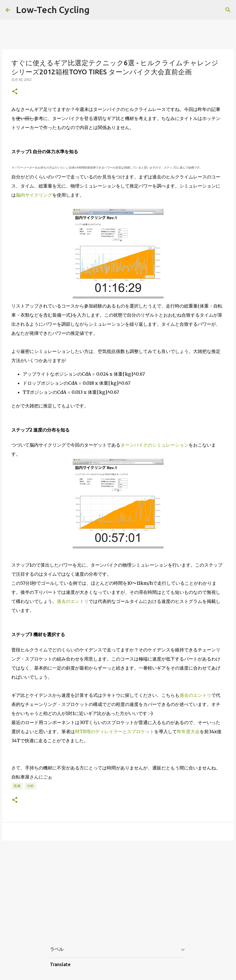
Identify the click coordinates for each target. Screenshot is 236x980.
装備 (17, 786)
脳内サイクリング (34, 195)
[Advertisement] (118, 889)
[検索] (228, 10)
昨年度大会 (188, 731)
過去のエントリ (73, 601)
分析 (30, 786)
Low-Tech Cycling (53, 10)
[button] (15, 92)
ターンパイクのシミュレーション (154, 445)
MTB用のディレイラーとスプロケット (115, 731)
